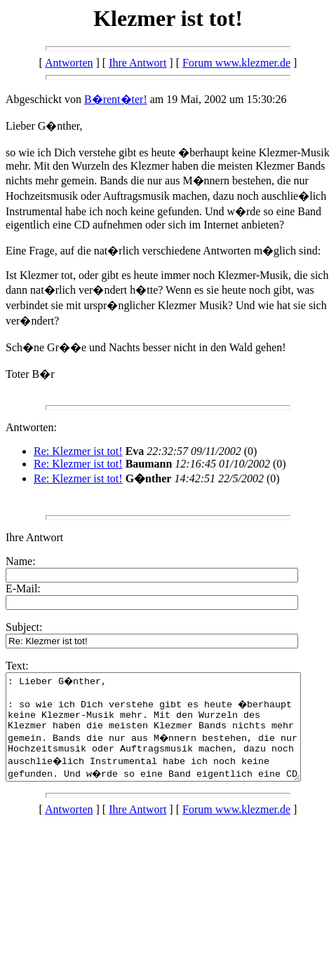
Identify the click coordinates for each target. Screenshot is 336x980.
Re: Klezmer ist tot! (78, 451)
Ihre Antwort (137, 63)
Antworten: (31, 427)
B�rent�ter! (116, 99)
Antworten (69, 63)
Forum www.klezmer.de (236, 63)
